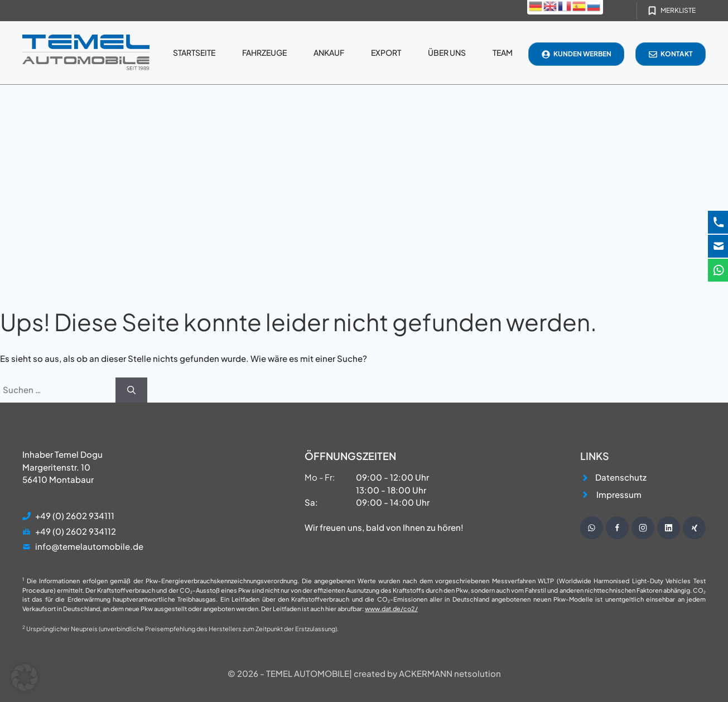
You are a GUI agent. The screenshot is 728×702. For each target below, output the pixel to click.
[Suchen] (131, 390)
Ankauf (329, 52)
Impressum (619, 494)
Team (503, 52)
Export (386, 52)
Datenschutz (621, 477)
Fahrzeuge (264, 52)
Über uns (447, 52)
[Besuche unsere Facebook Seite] (617, 528)
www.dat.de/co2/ (391, 609)
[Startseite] (86, 53)
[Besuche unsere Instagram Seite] (643, 528)
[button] (25, 677)
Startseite (194, 52)
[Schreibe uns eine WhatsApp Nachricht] (592, 528)
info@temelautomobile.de (89, 546)
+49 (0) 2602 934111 (75, 515)
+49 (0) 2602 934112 (76, 531)
